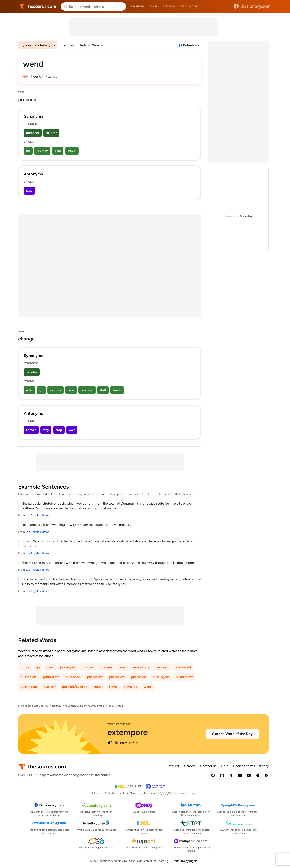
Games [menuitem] (153, 7)
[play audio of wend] (25, 77)
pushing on (29, 687)
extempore (128, 732)
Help (225, 766)
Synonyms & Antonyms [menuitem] (38, 45)
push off (49, 687)
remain (31, 430)
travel (72, 151)
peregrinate (141, 667)
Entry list (173, 766)
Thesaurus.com (38, 7)
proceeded (183, 667)
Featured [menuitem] (137, 7)
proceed (87, 390)
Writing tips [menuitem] (189, 7)
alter (30, 390)
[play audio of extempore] (110, 743)
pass (58, 151)
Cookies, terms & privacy (251, 766)
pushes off (95, 677)
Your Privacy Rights (185, 861)
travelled (131, 687)
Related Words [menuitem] (91, 45)
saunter (51, 133)
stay (29, 191)
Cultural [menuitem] (169, 7)
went (147, 687)
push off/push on (75, 687)
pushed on (73, 677)
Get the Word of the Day (232, 734)
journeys (106, 667)
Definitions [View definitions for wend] (191, 45)
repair (98, 687)
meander (33, 133)
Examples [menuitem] (67, 45)
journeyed (68, 667)
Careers (190, 766)
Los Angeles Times (37, 515)
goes (50, 667)
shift (103, 390)
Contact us (208, 766)
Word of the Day (119, 724)
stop (59, 430)
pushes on (138, 677)
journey (42, 151)
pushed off (28, 677)
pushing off (161, 677)
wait (72, 430)
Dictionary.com (252, 7)
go (28, 151)
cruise (25, 667)
